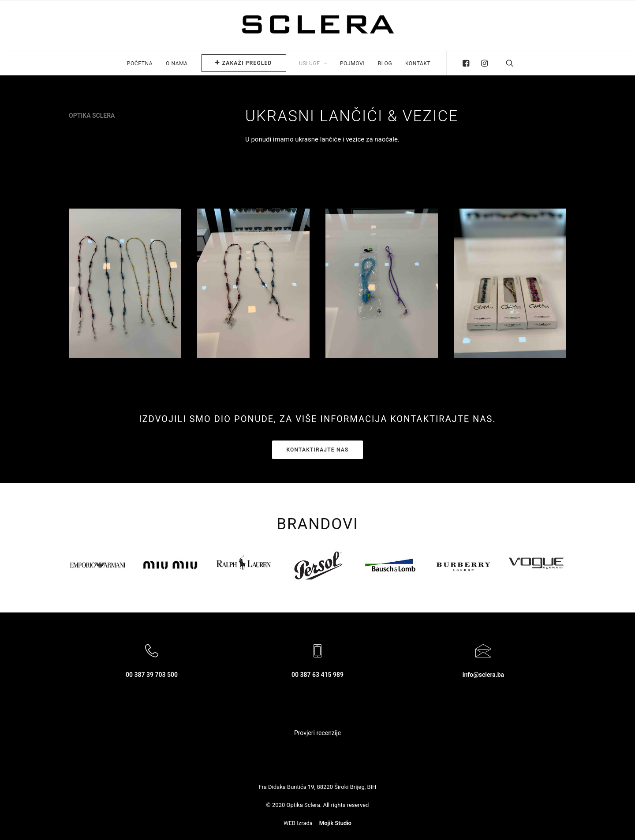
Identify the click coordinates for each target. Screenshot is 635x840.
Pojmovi (352, 63)
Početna (140, 63)
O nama (177, 63)
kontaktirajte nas (317, 450)
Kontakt (418, 63)
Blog (385, 63)
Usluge (313, 63)
